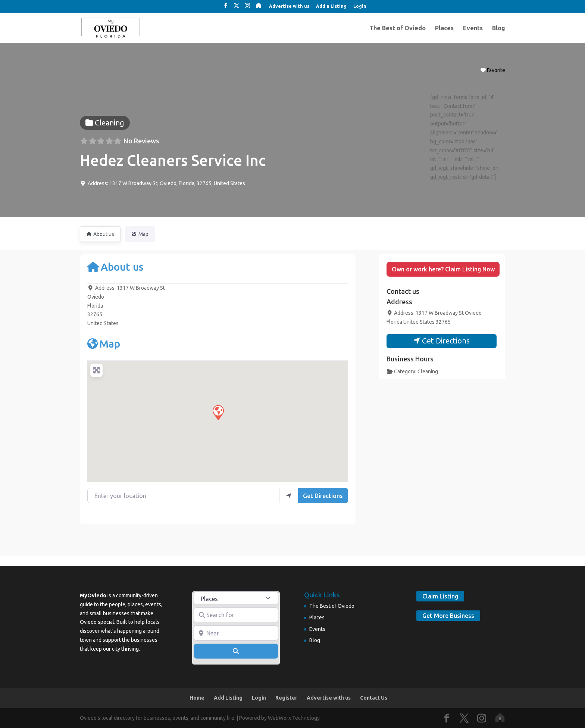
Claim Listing (440, 596)
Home (197, 698)
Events (473, 28)
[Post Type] (236, 598)
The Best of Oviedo (398, 28)
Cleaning (428, 371)
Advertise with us (289, 6)
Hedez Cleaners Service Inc (173, 160)
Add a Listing (331, 6)
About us (115, 267)
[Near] (236, 633)
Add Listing (228, 698)
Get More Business (448, 616)
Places (444, 28)
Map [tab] (140, 234)
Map (104, 344)
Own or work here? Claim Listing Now (443, 269)
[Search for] (236, 615)
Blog (499, 28)
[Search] (236, 651)
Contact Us (374, 698)
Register (286, 698)
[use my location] (289, 495)
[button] (218, 412)
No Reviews (141, 141)
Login (360, 6)
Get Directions (323, 496)
